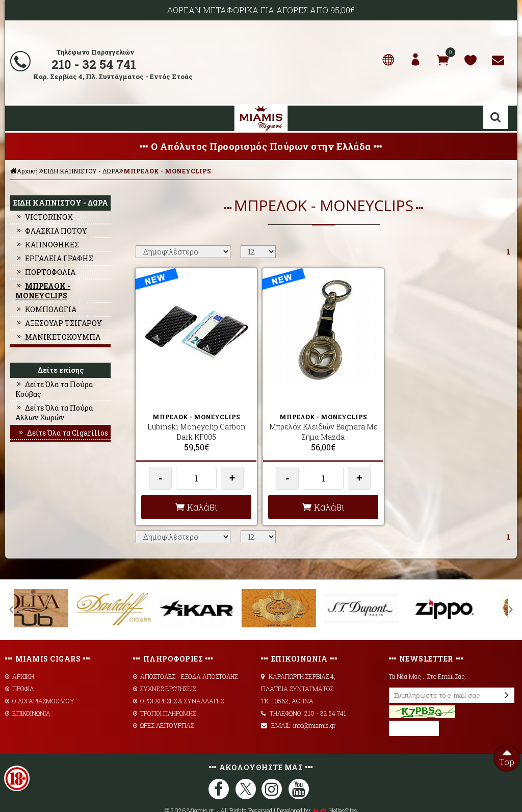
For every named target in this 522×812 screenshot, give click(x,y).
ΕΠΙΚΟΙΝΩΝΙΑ (28, 696)
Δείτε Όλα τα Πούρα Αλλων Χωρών (54, 413)
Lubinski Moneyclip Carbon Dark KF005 (197, 414)
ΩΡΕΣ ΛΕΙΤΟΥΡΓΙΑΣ (163, 708)
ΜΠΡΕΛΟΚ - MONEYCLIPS (167, 171)
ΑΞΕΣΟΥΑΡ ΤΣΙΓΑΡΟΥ (59, 323)
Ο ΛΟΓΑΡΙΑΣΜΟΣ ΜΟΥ (40, 683)
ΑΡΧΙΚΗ (20, 659)
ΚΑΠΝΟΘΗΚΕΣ (47, 245)
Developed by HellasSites (317, 793)
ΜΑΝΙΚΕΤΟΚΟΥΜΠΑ (58, 337)
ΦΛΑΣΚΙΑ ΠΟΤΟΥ (51, 231)
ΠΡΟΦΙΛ (19, 671)
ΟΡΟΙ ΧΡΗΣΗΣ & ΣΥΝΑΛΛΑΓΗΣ (178, 683)
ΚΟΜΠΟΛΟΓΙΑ (46, 309)
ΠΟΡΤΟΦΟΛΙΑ (45, 272)
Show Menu (20, 118)
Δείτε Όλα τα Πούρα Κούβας (54, 389)
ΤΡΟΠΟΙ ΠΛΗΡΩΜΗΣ (164, 696)
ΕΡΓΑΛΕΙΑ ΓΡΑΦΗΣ (54, 258)
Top (507, 756)
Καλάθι (197, 490)
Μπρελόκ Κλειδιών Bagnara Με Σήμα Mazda (323, 414)
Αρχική (24, 171)
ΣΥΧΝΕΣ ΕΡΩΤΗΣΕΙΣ (164, 671)
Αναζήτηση (495, 117)
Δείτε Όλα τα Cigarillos (63, 433)
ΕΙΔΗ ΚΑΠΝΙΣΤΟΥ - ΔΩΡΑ (81, 171)
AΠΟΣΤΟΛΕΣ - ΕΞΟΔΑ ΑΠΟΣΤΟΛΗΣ (185, 659)
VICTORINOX (44, 217)
